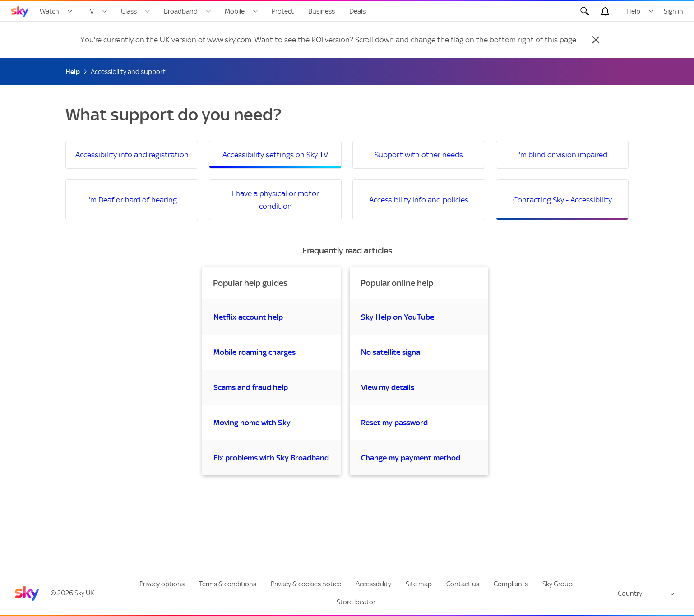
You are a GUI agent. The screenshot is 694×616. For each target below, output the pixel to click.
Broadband (181, 11)
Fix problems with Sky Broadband (271, 458)
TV (90, 11)
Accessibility (373, 584)
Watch (49, 11)
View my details (388, 387)
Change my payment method (411, 458)
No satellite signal (391, 352)
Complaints (511, 584)
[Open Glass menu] (148, 11)
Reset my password (394, 423)
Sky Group (558, 584)
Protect (283, 11)
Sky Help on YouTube (398, 317)
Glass (129, 11)
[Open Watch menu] (70, 11)
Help (633, 11)
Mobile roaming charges (254, 352)
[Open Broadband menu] (208, 11)
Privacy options (162, 584)
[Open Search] (585, 11)
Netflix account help (248, 317)
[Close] (596, 40)
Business (322, 11)
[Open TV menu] (105, 11)
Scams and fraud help (251, 387)
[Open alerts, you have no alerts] (605, 11)
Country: (631, 593)
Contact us (463, 584)
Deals (357, 11)
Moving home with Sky (252, 423)
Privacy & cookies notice (306, 584)
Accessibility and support (128, 72)
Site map (419, 584)
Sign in (673, 11)
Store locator (356, 602)
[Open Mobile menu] (255, 11)
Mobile (235, 11)
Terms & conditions (228, 584)
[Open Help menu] (651, 11)
